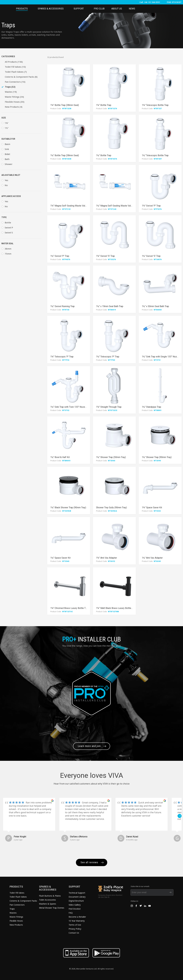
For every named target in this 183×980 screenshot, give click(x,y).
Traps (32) (10, 87)
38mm (8, 249)
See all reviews (89, 862)
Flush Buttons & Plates (50, 896)
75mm (8, 254)
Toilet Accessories (47, 900)
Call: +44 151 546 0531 (150, 2)
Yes (6, 180)
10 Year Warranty (77, 921)
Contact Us (74, 933)
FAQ (71, 913)
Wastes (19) (11, 92)
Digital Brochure (76, 901)
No (6, 185)
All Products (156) (14, 62)
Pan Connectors (17, 905)
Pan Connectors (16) (15, 82)
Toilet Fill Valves (17, 893)
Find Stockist (75, 909)
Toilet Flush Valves (18, 897)
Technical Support (77, 893)
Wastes (13, 913)
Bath (7, 159)
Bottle (8, 222)
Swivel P (9, 227)
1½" (7, 128)
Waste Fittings (16, 917)
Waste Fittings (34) (14, 97)
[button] (180, 816)
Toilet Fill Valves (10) (15, 67)
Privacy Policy (75, 929)
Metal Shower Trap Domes (52, 908)
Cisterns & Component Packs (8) (21, 77)
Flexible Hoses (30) (15, 102)
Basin (7, 144)
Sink (7, 149)
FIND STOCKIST (174, 2)
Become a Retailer (77, 917)
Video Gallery (75, 905)
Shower (9, 164)
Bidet (7, 154)
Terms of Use (75, 925)
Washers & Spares (48, 904)
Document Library (77, 897)
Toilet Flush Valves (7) (16, 72)
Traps (12, 909)
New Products (16, 925)
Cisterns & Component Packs (23, 901)
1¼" (7, 123)
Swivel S (9, 232)
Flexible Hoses (16, 921)
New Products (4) (14, 107)
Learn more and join (89, 746)
